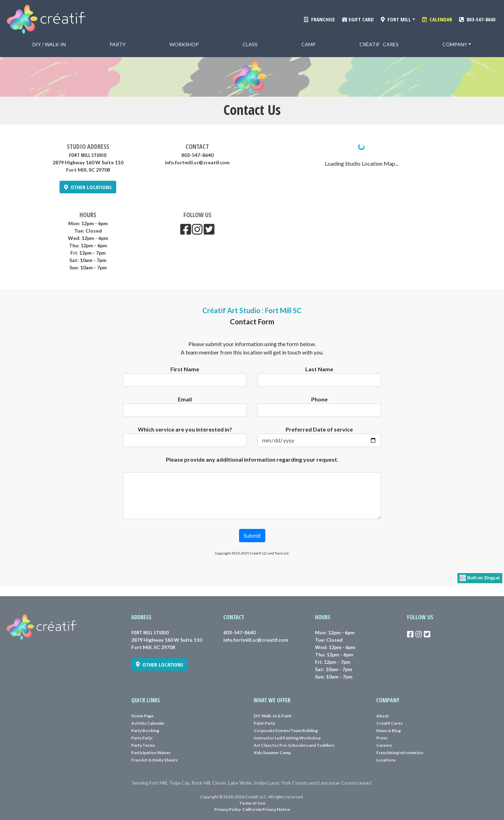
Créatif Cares (379, 44)
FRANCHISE (319, 19)
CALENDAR (437, 19)
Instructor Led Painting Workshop (287, 738)
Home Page (142, 716)
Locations (386, 760)
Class (250, 44)
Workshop (184, 44)
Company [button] (455, 44)
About (383, 716)
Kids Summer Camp (272, 753)
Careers (384, 745)
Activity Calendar (148, 723)
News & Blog (388, 731)
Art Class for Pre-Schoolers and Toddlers (294, 745)
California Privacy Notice (266, 809)
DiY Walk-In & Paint (273, 716)
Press (382, 738)
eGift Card (358, 19)
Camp (309, 44)
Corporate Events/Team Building (286, 731)
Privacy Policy (227, 809)
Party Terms (143, 745)
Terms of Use (252, 803)
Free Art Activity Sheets (155, 760)
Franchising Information (400, 753)
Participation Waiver (151, 753)
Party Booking (145, 731)
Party (118, 44)
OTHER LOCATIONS (88, 187)
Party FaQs (142, 738)
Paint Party (264, 723)
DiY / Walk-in (49, 44)
